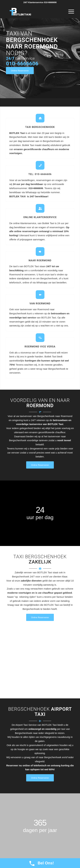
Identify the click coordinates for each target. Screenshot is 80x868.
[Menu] (70, 12)
